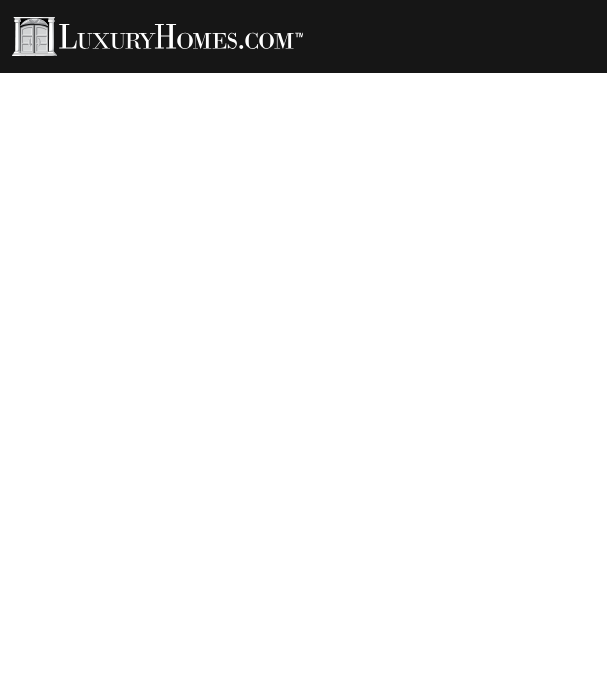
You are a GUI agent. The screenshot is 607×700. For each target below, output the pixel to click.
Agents (169, 80)
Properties (77, 80)
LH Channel (436, 80)
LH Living (253, 80)
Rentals (339, 80)
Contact (199, 93)
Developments (89, 93)
